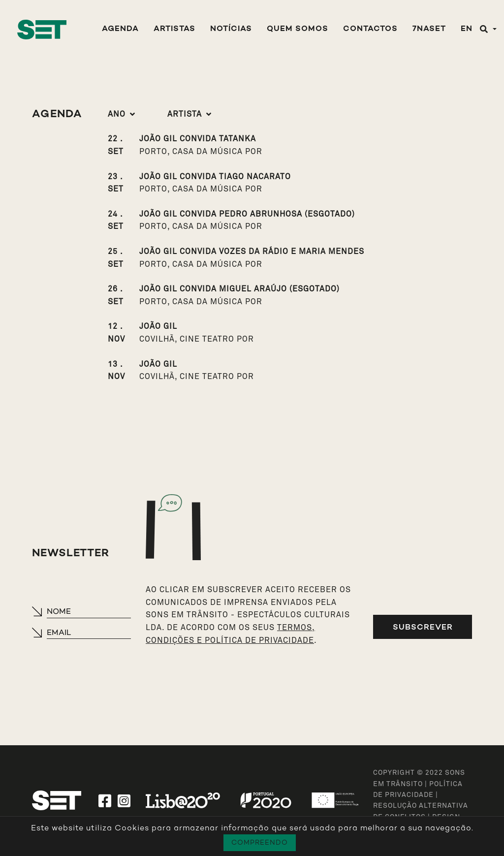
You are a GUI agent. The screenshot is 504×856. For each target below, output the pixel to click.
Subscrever (423, 627)
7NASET (429, 29)
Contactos (370, 29)
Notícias (231, 29)
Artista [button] (185, 114)
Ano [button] (117, 114)
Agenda (120, 29)
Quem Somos (298, 29)
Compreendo (260, 842)
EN (467, 29)
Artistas (174, 29)
